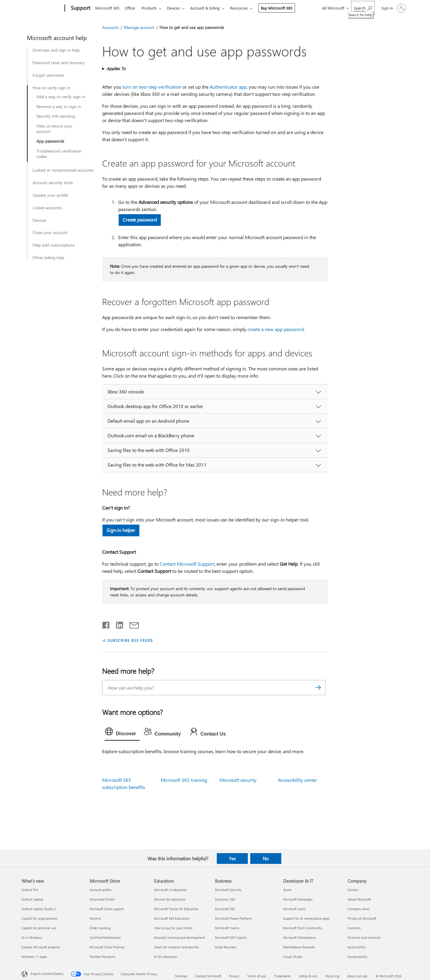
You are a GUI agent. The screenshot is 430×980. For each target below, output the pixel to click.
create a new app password (276, 329)
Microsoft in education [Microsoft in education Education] (170, 890)
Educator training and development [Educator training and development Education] (180, 937)
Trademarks (282, 976)
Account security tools (53, 183)
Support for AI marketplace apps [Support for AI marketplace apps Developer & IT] (306, 918)
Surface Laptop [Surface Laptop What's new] (32, 899)
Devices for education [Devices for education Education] (170, 899)
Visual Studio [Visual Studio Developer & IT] (293, 957)
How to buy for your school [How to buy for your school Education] (173, 928)
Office (131, 8)
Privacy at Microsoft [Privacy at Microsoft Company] (362, 918)
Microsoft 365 (107, 8)
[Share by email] (131, 624)
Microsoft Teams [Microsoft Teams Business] (227, 928)
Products (152, 8)
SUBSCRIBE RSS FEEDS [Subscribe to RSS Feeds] (130, 640)
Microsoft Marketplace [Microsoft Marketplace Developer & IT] (300, 937)
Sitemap (181, 976)
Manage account (139, 27)
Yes (232, 859)
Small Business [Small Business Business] (226, 947)
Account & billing (210, 8)
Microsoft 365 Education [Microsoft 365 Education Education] (172, 918)
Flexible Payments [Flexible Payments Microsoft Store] (103, 957)
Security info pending (56, 116)
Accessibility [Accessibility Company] (357, 947)
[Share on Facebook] (106, 624)
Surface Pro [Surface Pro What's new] (30, 890)
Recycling (332, 976)
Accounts (110, 27)
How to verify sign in (51, 88)
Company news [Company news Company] (358, 909)
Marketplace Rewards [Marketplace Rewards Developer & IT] (299, 947)
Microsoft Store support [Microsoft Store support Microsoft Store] (107, 909)
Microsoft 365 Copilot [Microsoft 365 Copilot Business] (231, 937)
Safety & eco (308, 976)
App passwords (50, 141)
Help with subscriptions (54, 245)
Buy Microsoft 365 (283, 8)
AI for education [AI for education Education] (166, 957)
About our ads (357, 976)
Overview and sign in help (56, 50)
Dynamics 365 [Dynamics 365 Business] (225, 899)
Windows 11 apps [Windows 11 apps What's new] (34, 957)
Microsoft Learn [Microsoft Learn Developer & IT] (294, 909)
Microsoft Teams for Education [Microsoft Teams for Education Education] (176, 909)
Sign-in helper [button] (121, 530)
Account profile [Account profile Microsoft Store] (100, 890)
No (266, 859)
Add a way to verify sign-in (61, 97)
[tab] (122, 733)
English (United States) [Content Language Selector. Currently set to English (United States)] (47, 974)
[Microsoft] (42, 8)
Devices (177, 8)
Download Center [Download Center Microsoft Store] (102, 899)
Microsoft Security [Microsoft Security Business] (228, 890)
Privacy (234, 976)
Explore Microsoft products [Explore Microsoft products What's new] (41, 947)
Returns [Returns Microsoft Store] (95, 918)
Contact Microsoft (208, 976)
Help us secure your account (54, 129)
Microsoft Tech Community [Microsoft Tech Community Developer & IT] (302, 928)
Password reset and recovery (59, 63)
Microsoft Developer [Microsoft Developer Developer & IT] (298, 899)
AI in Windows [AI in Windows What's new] (32, 937)
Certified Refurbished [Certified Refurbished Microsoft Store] (105, 937)
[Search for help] (363, 8)
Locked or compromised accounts (63, 170)
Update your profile (50, 195)
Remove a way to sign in (59, 107)
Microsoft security (238, 780)
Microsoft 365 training (184, 780)
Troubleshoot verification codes (59, 154)
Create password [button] (140, 220)
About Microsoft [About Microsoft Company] (359, 899)
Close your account (50, 233)
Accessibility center (298, 780)
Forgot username (48, 75)
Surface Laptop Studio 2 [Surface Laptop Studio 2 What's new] (39, 909)
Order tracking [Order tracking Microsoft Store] (100, 928)
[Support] (80, 8)
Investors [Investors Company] (354, 928)
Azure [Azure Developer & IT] (287, 890)
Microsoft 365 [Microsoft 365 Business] (225, 909)
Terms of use (257, 976)
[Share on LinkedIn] (117, 624)
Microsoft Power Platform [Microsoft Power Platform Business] (233, 918)
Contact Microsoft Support (187, 564)
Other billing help (48, 258)
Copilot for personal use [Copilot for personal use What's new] (39, 928)
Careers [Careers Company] (353, 890)
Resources (245, 8)
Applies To (116, 69)
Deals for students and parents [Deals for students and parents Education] (176, 947)
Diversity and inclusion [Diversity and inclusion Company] (364, 937)
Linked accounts (47, 208)
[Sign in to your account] (393, 8)
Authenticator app (228, 87)
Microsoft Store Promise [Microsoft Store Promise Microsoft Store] (107, 947)
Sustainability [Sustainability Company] (357, 957)
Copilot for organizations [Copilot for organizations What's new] (39, 918)
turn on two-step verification (152, 87)
